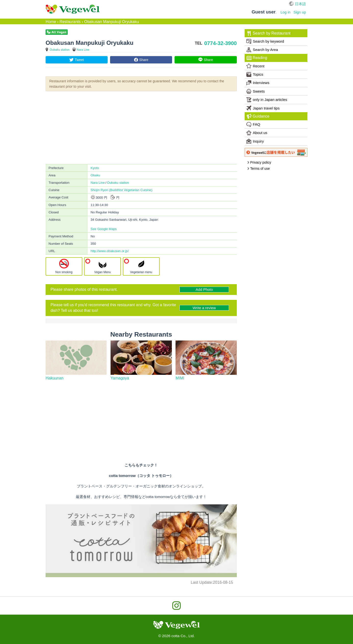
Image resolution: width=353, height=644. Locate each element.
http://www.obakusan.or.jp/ (110, 251)
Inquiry (255, 141)
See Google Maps (104, 229)
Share (144, 60)
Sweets (256, 91)
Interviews (258, 83)
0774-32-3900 (221, 43)
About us (257, 133)
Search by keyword (265, 41)
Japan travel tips (263, 108)
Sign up (300, 12)
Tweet (79, 60)
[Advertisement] (141, 127)
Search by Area (262, 50)
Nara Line (83, 50)
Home (51, 22)
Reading (257, 58)
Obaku (95, 175)
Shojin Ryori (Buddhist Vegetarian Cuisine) (122, 190)
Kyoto (95, 168)
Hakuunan (55, 378)
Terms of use (258, 169)
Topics (255, 74)
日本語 (300, 4)
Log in (285, 12)
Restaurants (70, 22)
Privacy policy (259, 162)
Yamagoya (120, 378)
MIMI (180, 378)
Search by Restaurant (269, 33)
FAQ (253, 124)
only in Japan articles (267, 100)
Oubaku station (60, 50)
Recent (255, 66)
